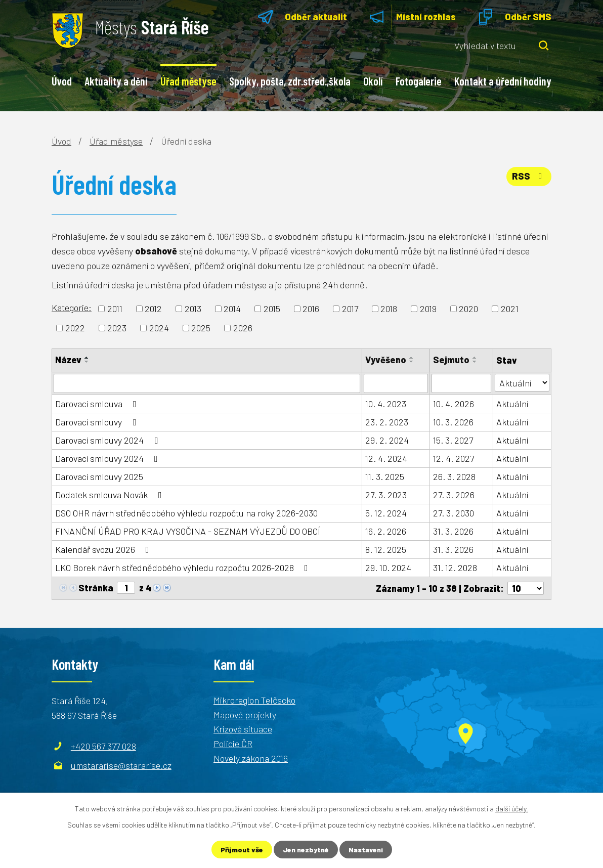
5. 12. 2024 (386, 513)
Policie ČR (233, 744)
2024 (159, 328)
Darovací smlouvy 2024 (109, 440)
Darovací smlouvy (98, 422)
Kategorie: (72, 308)
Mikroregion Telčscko (254, 700)
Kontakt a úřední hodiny (503, 81)
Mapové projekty (245, 715)
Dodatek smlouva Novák (111, 495)
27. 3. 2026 (454, 495)
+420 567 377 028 (103, 746)
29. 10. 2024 (388, 568)
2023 (117, 328)
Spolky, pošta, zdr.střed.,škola (290, 81)
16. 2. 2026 (386, 531)
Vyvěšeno (386, 360)
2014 (232, 309)
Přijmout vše (242, 850)
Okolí (373, 81)
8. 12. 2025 (386, 549)
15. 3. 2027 (453, 440)
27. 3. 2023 (386, 495)
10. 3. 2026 (453, 422)
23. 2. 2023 (387, 422)
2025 (201, 328)
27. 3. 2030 (454, 513)
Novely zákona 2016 (251, 758)
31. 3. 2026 (453, 531)
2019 (428, 309)
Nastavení (366, 850)
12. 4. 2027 (454, 458)
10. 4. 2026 (454, 404)
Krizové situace (243, 729)
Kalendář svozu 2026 (104, 549)
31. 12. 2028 (455, 568)
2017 (350, 309)
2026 (243, 328)
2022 (75, 328)
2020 (468, 309)
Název (68, 360)
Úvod (62, 81)
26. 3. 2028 (454, 476)
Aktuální (512, 404)
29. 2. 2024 (387, 440)
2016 (311, 309)
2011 (115, 309)
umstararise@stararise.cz (121, 765)
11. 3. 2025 (385, 476)
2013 (193, 309)
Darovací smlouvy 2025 (99, 476)
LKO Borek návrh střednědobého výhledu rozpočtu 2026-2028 (184, 568)
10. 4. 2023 (386, 404)
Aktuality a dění (116, 81)
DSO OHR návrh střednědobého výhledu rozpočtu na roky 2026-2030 (186, 513)
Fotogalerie (419, 81)
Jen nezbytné (306, 850)
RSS (529, 176)
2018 (389, 309)
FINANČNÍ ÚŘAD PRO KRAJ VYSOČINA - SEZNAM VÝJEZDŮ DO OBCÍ (188, 531)
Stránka (96, 588)
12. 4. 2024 (386, 458)
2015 (272, 309)
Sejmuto (451, 360)
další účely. (512, 809)
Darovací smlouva (98, 404)
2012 (153, 309)
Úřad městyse (188, 81)
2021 (510, 309)
